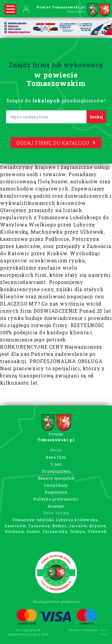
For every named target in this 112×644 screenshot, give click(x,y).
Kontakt (56, 506)
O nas (56, 464)
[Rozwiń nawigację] (10, 9)
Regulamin (56, 492)
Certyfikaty (56, 485)
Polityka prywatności (56, 499)
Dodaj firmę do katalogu (56, 143)
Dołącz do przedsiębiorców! (56, 100)
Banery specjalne (56, 478)
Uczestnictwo (56, 471)
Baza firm (56, 457)
